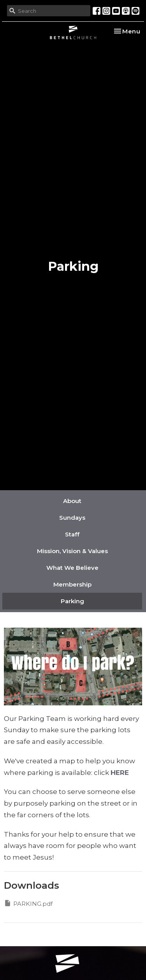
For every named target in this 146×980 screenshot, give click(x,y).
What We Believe (72, 568)
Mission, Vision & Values (72, 551)
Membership (72, 584)
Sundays (72, 518)
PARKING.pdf (28, 903)
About (72, 501)
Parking (72, 601)
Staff (72, 534)
